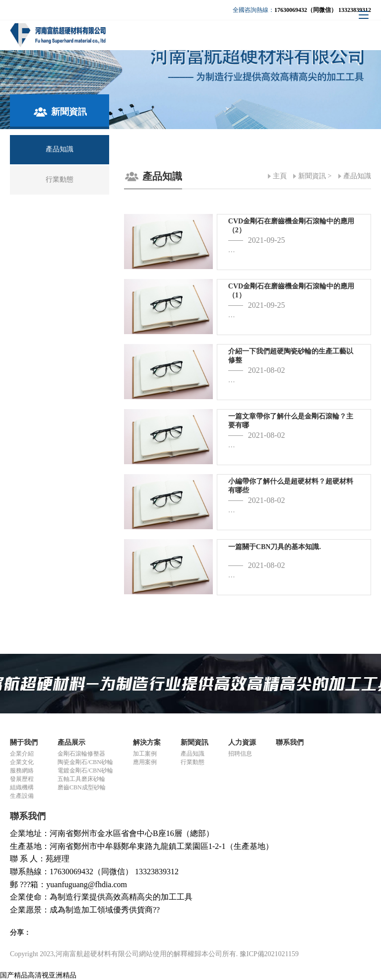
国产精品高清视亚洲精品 (38, 975)
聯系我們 (290, 742)
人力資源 (242, 742)
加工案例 (145, 754)
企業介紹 (22, 754)
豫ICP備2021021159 (269, 954)
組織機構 (22, 787)
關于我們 (24, 742)
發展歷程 (22, 779)
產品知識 (357, 176)
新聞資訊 (312, 176)
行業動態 (192, 762)
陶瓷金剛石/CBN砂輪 (85, 762)
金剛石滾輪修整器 (81, 754)
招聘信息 (240, 754)
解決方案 (147, 742)
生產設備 (22, 796)
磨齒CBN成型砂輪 (82, 787)
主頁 (280, 176)
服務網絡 (22, 770)
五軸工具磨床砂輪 (81, 779)
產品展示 (71, 742)
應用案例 (145, 762)
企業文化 (22, 762)
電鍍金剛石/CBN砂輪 (85, 770)
